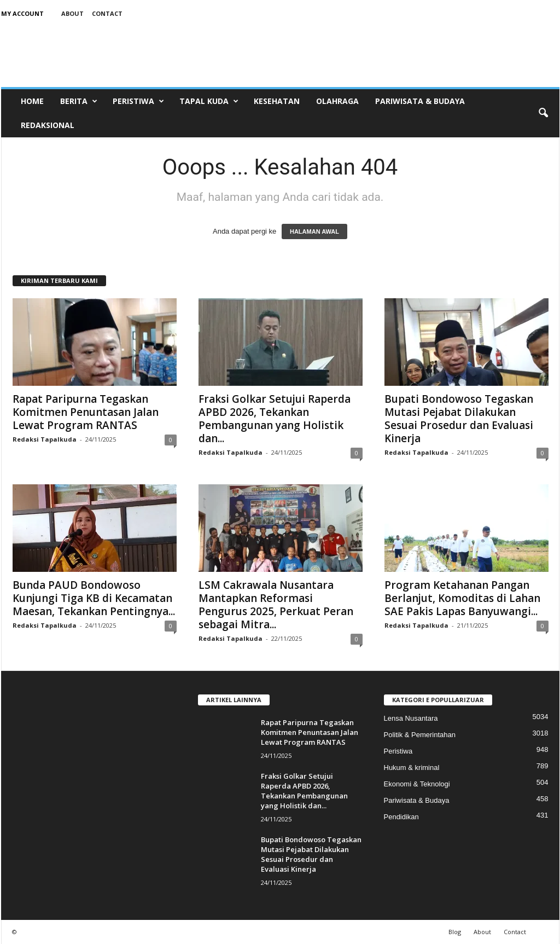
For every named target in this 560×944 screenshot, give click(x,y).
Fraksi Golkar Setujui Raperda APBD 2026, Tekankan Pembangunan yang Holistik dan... (275, 419)
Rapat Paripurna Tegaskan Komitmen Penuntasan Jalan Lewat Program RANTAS (86, 412)
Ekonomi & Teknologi (417, 784)
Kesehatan (277, 101)
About (72, 13)
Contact (107, 13)
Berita (79, 101)
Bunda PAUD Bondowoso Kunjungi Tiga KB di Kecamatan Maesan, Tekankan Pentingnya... (94, 598)
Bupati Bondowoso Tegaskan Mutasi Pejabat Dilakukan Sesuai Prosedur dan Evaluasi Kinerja (459, 419)
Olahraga (337, 101)
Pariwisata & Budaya (420, 101)
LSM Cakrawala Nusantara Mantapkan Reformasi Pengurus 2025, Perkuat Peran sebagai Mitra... (276, 605)
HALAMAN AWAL (314, 231)
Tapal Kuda (209, 101)
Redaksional (48, 125)
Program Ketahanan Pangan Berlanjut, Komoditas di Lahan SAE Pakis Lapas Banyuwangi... (462, 598)
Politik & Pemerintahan (420, 735)
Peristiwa (138, 101)
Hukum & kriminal (412, 768)
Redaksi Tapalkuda (45, 439)
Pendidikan (401, 817)
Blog (455, 932)
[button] (543, 113)
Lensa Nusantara (411, 718)
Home (32, 101)
